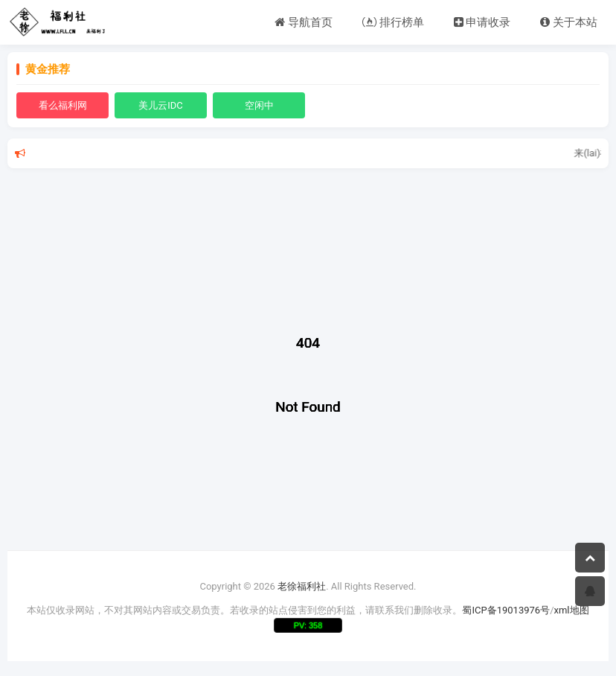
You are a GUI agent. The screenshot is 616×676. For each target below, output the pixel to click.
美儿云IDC (161, 105)
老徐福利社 (302, 586)
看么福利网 (63, 105)
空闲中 (259, 105)
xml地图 (572, 610)
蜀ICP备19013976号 (506, 610)
